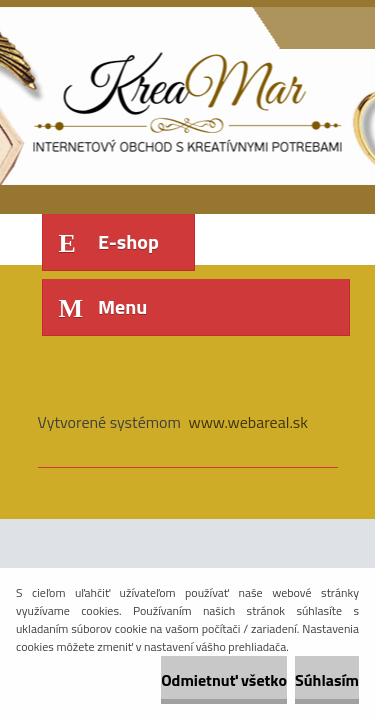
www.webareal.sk (248, 422)
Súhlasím (327, 680)
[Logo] (175, 98)
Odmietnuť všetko (224, 680)
